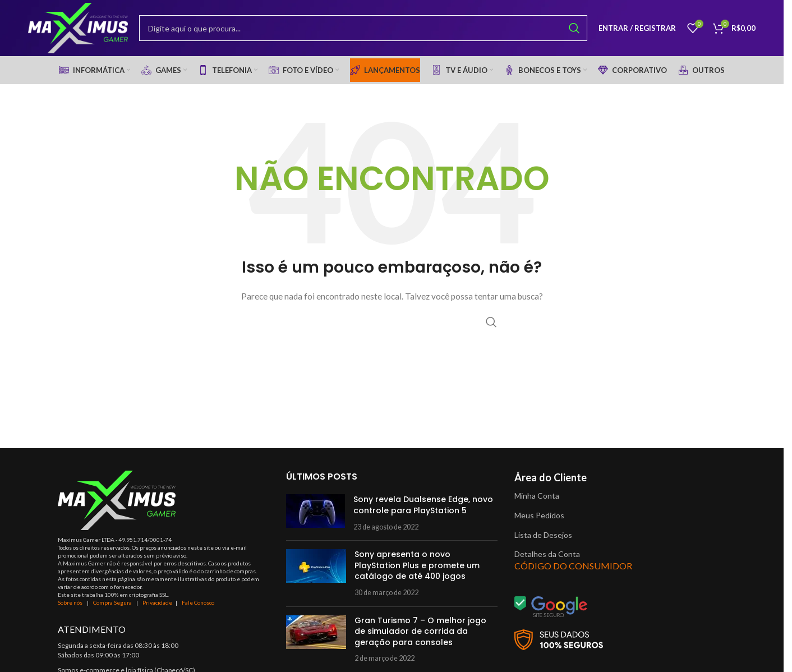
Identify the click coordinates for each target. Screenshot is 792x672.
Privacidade (157, 602)
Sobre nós (70, 602)
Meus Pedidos (539, 515)
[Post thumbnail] (316, 513)
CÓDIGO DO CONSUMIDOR (573, 566)
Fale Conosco (198, 602)
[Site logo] (78, 27)
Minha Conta (537, 496)
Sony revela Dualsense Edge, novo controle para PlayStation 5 (423, 505)
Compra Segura (113, 602)
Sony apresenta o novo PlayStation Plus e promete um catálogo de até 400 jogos (417, 565)
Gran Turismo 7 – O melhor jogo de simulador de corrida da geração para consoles (420, 631)
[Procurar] (363, 28)
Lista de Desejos (543, 535)
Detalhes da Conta (547, 554)
